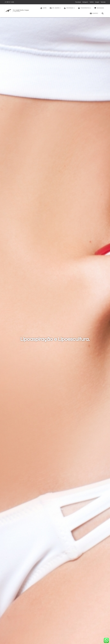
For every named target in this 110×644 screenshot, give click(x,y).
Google (97, 2)
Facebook (78, 2)
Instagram (85, 2)
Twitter (92, 2)
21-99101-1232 (9, 2)
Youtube (103, 2)
